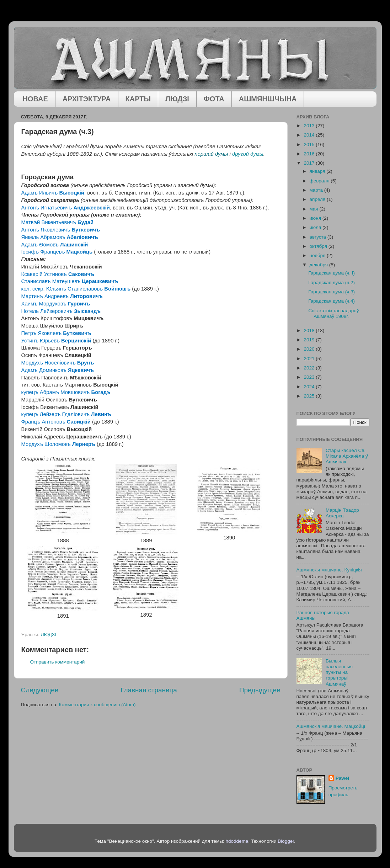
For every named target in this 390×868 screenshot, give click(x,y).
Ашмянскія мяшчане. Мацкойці (331, 726)
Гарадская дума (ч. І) (332, 273)
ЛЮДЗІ (177, 99)
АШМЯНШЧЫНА (268, 99)
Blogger (286, 841)
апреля (318, 199)
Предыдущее (260, 690)
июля (316, 227)
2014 (310, 135)
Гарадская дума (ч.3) (332, 292)
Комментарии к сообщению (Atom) (97, 705)
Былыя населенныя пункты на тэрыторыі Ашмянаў (339, 672)
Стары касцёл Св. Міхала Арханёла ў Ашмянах (347, 456)
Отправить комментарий (58, 662)
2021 (310, 359)
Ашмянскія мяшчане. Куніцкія (329, 570)
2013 (310, 126)
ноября (318, 255)
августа (319, 237)
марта (317, 190)
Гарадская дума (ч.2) (332, 283)
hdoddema (237, 841)
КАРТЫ (138, 99)
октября (319, 246)
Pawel (342, 778)
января (318, 171)
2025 (310, 396)
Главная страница (149, 690)
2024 (310, 387)
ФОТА (214, 99)
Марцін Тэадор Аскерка (342, 513)
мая (315, 209)
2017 (310, 163)
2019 (310, 340)
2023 (310, 377)
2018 (310, 331)
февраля (320, 181)
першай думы (211, 154)
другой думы (248, 154)
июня (316, 218)
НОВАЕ (35, 99)
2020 (310, 349)
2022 (310, 368)
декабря (319, 265)
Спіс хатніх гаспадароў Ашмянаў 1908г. (333, 313)
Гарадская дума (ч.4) (332, 301)
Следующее (40, 690)
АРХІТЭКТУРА (87, 99)
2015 (310, 145)
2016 (310, 154)
